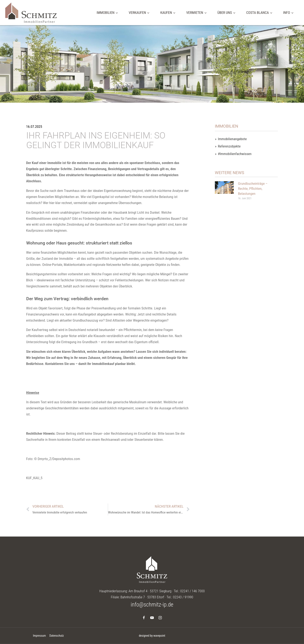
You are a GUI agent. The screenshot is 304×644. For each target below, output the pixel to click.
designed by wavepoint (152, 636)
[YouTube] (152, 618)
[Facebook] (144, 618)
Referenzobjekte (229, 146)
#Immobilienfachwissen (235, 154)
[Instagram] (160, 618)
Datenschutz (57, 636)
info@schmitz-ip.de (152, 605)
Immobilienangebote (232, 139)
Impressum (39, 636)
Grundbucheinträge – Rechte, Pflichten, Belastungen (253, 189)
